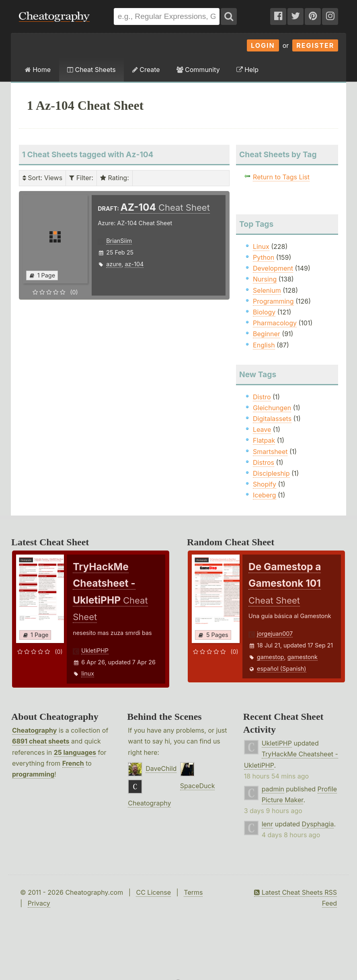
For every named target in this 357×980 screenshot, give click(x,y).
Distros (264, 462)
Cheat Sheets (91, 70)
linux (88, 673)
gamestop (271, 657)
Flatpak (264, 440)
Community (198, 70)
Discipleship (271, 473)
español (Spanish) (282, 669)
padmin (273, 789)
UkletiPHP (95, 650)
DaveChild (161, 768)
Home (38, 70)
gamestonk (303, 657)
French (73, 763)
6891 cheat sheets (41, 741)
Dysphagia (318, 824)
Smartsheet (270, 452)
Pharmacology (275, 323)
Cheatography (34, 730)
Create (146, 70)
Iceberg (264, 495)
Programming (273, 301)
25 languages (75, 752)
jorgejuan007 (275, 634)
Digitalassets (272, 419)
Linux (261, 247)
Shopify (265, 484)
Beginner (267, 334)
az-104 (134, 264)
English (264, 345)
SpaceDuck (198, 786)
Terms (193, 892)
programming (33, 774)
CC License (153, 892)
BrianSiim (119, 241)
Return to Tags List (281, 177)
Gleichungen (272, 408)
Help (247, 70)
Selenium (267, 290)
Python (264, 257)
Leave (262, 429)
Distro (262, 397)
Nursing (265, 279)
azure (114, 264)
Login (263, 45)
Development (273, 268)
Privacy (39, 903)
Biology (264, 312)
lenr (268, 824)
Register (315, 45)
